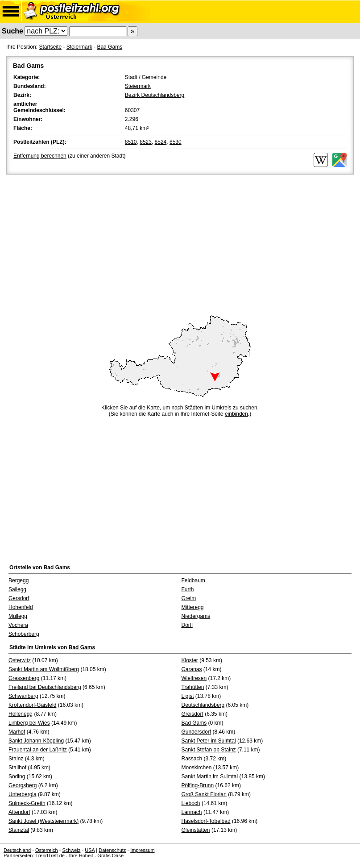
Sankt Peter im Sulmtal (209, 741)
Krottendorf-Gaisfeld (32, 705)
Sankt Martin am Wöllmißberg (44, 669)
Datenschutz (112, 850)
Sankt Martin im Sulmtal (210, 776)
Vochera (18, 625)
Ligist (188, 696)
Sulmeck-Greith (27, 803)
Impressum (142, 850)
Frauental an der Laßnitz (38, 750)
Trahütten (193, 687)
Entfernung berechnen (40, 156)
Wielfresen (194, 678)
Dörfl (187, 625)
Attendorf (19, 812)
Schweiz (71, 850)
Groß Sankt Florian (204, 794)
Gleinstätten (196, 830)
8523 (146, 142)
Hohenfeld (21, 607)
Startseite (50, 47)
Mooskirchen (197, 768)
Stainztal (19, 830)
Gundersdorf (197, 732)
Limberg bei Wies (29, 723)
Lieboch (191, 803)
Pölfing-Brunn (198, 785)
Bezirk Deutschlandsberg (155, 95)
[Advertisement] (180, 243)
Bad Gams (110, 47)
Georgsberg (23, 785)
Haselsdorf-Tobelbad (206, 821)
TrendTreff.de (50, 855)
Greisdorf (192, 714)
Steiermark (79, 47)
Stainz (16, 759)
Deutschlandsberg (203, 705)
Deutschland (17, 850)
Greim (189, 598)
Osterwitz (20, 660)
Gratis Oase (110, 855)
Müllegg (18, 616)
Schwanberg (23, 696)
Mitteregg (193, 607)
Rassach (192, 759)
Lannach (192, 812)
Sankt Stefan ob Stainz (209, 750)
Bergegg (19, 580)
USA (90, 850)
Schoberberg (24, 634)
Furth (188, 589)
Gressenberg (24, 678)
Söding (17, 776)
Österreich (47, 850)
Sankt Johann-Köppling (36, 741)
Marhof (17, 732)
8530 (176, 142)
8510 (131, 142)
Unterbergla (23, 794)
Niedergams (196, 616)
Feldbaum (193, 580)
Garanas (192, 669)
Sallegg (17, 589)
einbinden (236, 414)
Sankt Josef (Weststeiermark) (43, 821)
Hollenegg (21, 714)
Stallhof (17, 768)
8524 (161, 142)
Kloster (190, 660)
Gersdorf (19, 598)
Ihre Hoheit (81, 855)
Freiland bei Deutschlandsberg (45, 687)
